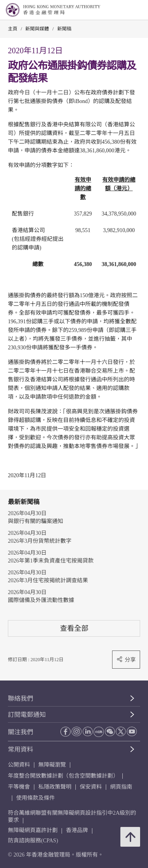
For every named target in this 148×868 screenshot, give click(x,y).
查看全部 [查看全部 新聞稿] (74, 628)
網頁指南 (121, 787)
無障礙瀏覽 (52, 765)
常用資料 (21, 749)
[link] (122, 10)
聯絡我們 (21, 698)
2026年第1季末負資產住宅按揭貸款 (51, 561)
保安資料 (91, 787)
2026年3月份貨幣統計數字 (40, 541)
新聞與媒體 (37, 29)
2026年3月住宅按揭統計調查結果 (48, 580)
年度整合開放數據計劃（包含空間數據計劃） (63, 776)
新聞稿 (64, 29)
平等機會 (19, 787)
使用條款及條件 (36, 798)
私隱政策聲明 (55, 787)
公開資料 (19, 765)
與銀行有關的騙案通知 (36, 521)
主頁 (13, 29)
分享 (126, 659)
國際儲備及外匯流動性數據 (41, 600)
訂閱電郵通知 (27, 715)
